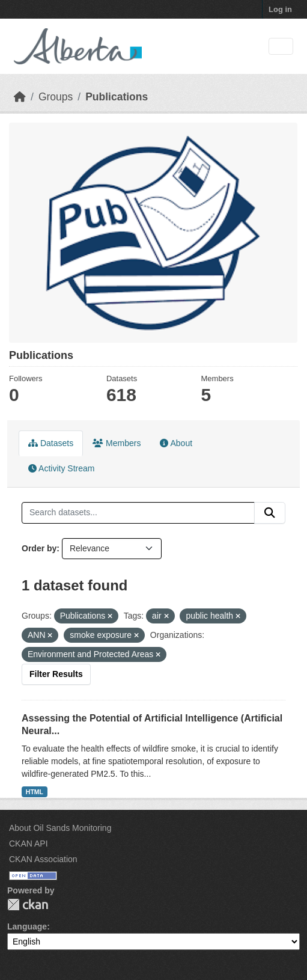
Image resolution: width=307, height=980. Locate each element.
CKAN (28, 905)
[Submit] (270, 513)
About (176, 443)
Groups (56, 97)
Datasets (51, 443)
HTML (35, 792)
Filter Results (56, 674)
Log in (280, 9)
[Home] (20, 97)
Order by (39, 548)
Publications (117, 97)
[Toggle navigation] (281, 47)
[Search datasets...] (138, 513)
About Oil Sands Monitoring (60, 828)
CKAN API (29, 844)
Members (117, 443)
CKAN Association (43, 859)
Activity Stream (61, 468)
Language (27, 926)
